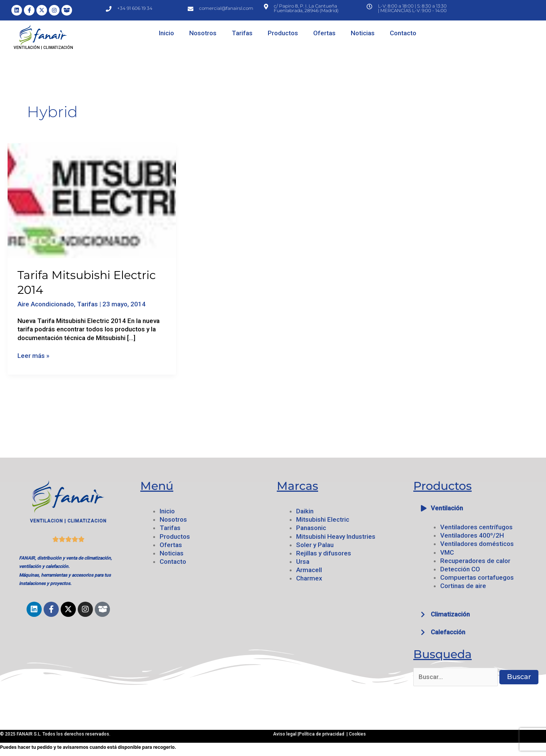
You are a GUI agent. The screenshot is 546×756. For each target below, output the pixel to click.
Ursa (303, 562)
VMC (447, 552)
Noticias (363, 33)
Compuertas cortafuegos (477, 577)
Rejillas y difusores (324, 553)
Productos (283, 33)
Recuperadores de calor (475, 561)
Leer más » (33, 355)
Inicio (166, 33)
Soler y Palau (315, 545)
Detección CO (460, 569)
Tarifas (242, 33)
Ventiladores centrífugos (476, 527)
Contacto (403, 33)
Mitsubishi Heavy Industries (336, 536)
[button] (478, 508)
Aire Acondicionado (46, 304)
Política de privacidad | (324, 734)
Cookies (357, 734)
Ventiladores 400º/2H (472, 535)
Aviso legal (285, 734)
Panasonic (311, 528)
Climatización (450, 614)
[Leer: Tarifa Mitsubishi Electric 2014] (92, 200)
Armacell (309, 570)
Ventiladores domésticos (477, 544)
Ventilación (447, 508)
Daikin (305, 511)
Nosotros (203, 33)
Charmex (309, 578)
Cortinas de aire (463, 586)
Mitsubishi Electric (323, 519)
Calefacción (448, 632)
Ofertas (324, 33)
